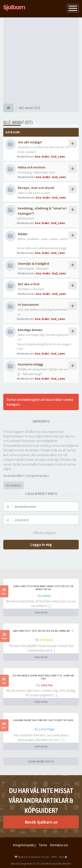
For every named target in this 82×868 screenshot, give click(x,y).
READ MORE (41, 612)
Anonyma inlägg (30, 364)
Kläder (23, 234)
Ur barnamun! (28, 304)
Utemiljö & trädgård (33, 263)
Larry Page (47, 729)
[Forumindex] (8, 108)
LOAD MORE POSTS (41, 761)
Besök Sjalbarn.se (41, 822)
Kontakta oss (59, 845)
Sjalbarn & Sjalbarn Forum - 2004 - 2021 (41, 857)
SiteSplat (47, 640)
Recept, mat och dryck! (36, 188)
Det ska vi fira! (29, 284)
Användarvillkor (14, 476)
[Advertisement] (41, 60)
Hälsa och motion (31, 167)
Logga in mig (41, 544)
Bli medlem (13, 485)
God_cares (58, 157)
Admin (47, 596)
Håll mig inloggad (42, 533)
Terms (43, 845)
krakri (46, 157)
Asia (38, 157)
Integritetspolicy (38, 476)
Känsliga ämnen (30, 330)
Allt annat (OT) (18, 122)
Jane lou (47, 685)
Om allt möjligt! (30, 142)
